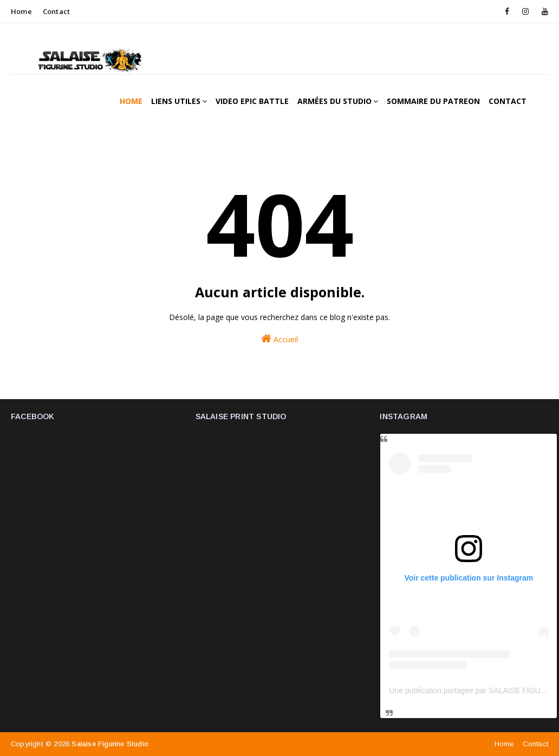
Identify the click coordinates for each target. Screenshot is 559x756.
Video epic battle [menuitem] (252, 101)
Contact (56, 11)
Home (21, 11)
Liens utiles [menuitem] (176, 101)
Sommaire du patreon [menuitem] (433, 101)
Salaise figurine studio (110, 744)
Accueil (279, 339)
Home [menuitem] (131, 101)
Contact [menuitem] (508, 101)
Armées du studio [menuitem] (334, 101)
